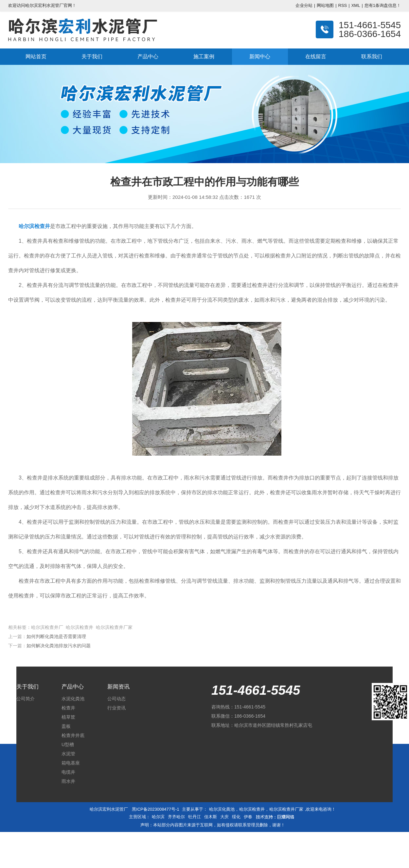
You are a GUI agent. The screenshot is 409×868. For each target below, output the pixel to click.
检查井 (68, 708)
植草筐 (68, 717)
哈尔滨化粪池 (222, 809)
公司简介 (26, 699)
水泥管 (68, 754)
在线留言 (316, 57)
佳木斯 (211, 817)
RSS (343, 5)
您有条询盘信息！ (383, 5)
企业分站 (304, 5)
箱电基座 (71, 763)
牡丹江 (195, 817)
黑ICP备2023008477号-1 (156, 809)
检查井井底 (73, 735)
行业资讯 (116, 708)
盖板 (66, 726)
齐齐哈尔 (176, 817)
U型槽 (68, 745)
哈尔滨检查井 (252, 809)
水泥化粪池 (73, 699)
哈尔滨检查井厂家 (286, 809)
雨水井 (68, 781)
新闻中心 (260, 57)
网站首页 (36, 57)
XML (356, 5)
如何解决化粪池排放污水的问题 (59, 646)
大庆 (224, 817)
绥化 (236, 817)
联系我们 (372, 57)
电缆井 (68, 772)
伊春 (248, 817)
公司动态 (116, 699)
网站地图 (325, 5)
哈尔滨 (158, 817)
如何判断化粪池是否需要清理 (56, 636)
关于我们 (92, 57)
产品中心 (148, 57)
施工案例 (204, 57)
